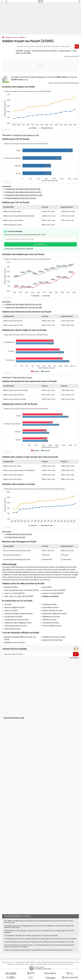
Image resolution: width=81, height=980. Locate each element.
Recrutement (46, 962)
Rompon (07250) (11, 587)
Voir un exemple (74, 658)
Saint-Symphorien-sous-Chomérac (45, 51)
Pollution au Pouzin (49, 620)
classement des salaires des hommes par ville (24, 307)
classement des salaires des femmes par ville (24, 304)
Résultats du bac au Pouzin (15, 642)
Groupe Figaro (53, 964)
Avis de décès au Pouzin (13, 617)
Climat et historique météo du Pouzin (19, 614)
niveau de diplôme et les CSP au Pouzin (21, 198)
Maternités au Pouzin (50, 607)
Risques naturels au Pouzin (52, 610)
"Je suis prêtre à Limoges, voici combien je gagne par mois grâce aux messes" (31, 936)
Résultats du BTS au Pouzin (53, 640)
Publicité (33, 962)
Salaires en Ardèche (50, 596)
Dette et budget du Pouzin (14, 607)
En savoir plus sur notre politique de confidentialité (19, 249)
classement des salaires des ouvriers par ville (24, 192)
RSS (27, 964)
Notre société (25, 962)
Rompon (27, 51)
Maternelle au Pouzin (12, 629)
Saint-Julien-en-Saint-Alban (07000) (19, 596)
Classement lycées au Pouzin (16, 626)
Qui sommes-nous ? (8, 962)
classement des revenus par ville (19, 534)
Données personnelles (58, 962)
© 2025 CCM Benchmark (66, 964)
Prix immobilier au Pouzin (52, 626)
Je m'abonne (39, 244)
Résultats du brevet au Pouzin (54, 637)
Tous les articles (20, 964)
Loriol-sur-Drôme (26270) (14, 593)
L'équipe (18, 962)
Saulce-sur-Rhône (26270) (53, 593)
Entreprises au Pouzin (51, 623)
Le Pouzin (8, 604)
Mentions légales (42, 964)
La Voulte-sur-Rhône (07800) (54, 590)
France (15, 37)
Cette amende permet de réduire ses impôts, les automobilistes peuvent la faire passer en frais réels (39, 942)
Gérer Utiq (11, 964)
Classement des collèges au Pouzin (18, 623)
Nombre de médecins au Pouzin (55, 614)
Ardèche (22, 37)
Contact (39, 962)
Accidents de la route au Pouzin (16, 620)
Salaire (8, 37)
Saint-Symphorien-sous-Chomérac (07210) (21, 590)
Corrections (33, 964)
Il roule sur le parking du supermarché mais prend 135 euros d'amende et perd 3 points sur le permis (38, 950)
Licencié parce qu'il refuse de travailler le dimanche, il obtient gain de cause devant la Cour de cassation (40, 939)
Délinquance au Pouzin (51, 617)
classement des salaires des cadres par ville (23, 189)
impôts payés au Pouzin (16, 537)
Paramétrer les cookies (72, 962)
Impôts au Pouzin (11, 610)
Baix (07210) (47, 587)
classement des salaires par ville (26, 135)
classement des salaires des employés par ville (24, 195)
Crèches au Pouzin (49, 604)
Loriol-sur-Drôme (65, 51)
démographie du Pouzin (23, 377)
